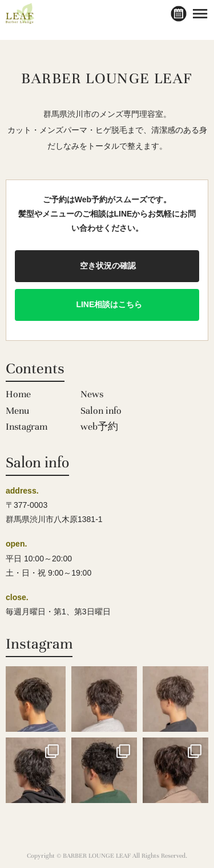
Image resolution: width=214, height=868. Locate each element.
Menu (17, 411)
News (92, 394)
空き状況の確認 (107, 266)
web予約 (99, 427)
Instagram (27, 427)
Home (18, 394)
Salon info (101, 411)
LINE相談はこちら (107, 304)
